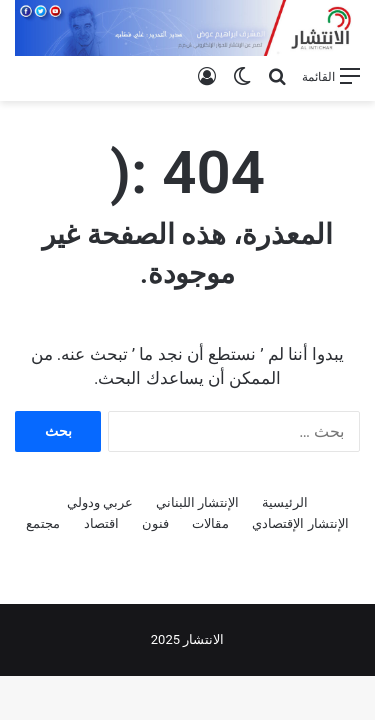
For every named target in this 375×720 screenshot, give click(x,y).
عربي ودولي (100, 502)
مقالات (210, 523)
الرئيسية (285, 502)
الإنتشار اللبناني (197, 502)
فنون (155, 523)
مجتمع (43, 523)
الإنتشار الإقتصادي (300, 523)
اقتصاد (101, 523)
